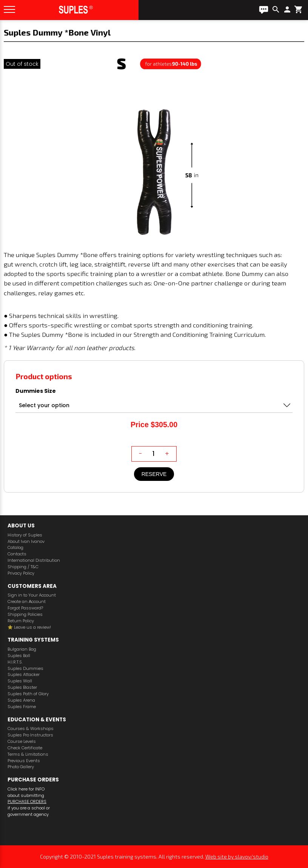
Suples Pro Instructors (30, 735)
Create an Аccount (27, 602)
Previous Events (24, 761)
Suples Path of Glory (28, 694)
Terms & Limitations (28, 754)
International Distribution (34, 560)
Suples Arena (21, 700)
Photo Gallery (21, 767)
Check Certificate (25, 748)
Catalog (15, 548)
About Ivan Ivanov (26, 542)
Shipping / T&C (23, 567)
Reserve (154, 474)
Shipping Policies (25, 615)
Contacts (17, 554)
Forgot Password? (25, 608)
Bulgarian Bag (22, 649)
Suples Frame (22, 707)
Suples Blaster (22, 687)
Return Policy (21, 621)
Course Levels (22, 742)
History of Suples (25, 535)
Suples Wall (20, 681)
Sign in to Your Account (32, 595)
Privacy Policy (21, 573)
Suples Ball (19, 656)
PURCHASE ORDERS (27, 801)
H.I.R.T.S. (15, 662)
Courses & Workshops (31, 729)
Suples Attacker (24, 675)
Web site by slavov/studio (237, 856)
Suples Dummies (25, 669)
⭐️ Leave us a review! (29, 627)
